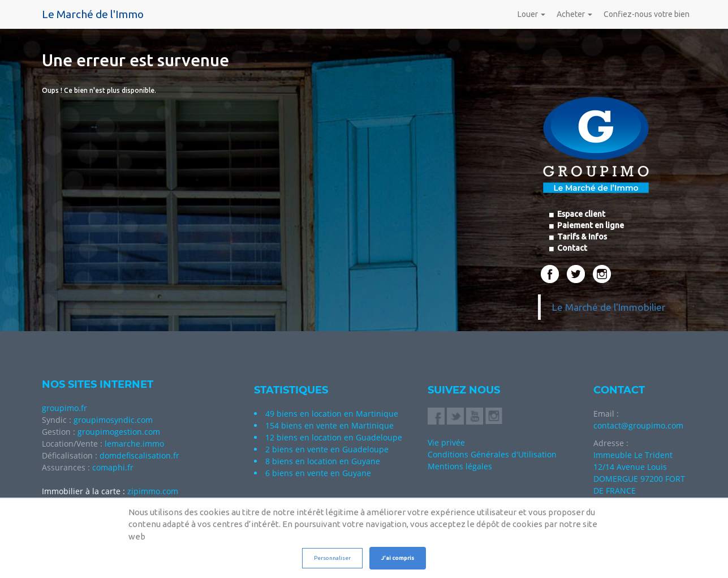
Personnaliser (332, 558)
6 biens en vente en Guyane (318, 473)
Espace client (580, 214)
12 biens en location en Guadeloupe (334, 437)
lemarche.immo (134, 444)
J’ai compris (398, 558)
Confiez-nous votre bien (647, 14)
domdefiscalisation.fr (139, 455)
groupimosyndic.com (113, 420)
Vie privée (446, 442)
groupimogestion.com (119, 432)
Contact (571, 248)
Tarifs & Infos (581, 237)
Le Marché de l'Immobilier (609, 307)
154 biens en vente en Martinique (329, 425)
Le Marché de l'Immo (93, 14)
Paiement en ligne (590, 225)
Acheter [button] (574, 14)
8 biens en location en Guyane (323, 461)
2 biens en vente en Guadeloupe (327, 449)
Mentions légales (460, 466)
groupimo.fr (64, 408)
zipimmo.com (153, 491)
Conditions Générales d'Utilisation (492, 454)
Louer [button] (531, 14)
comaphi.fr (113, 467)
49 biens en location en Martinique (332, 414)
